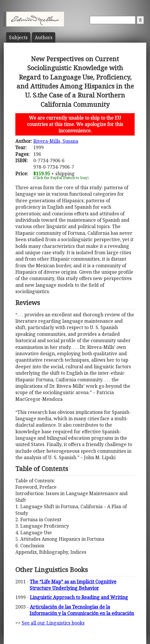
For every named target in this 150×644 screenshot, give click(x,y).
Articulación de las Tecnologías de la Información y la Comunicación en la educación (82, 610)
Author (44, 37)
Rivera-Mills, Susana (56, 141)
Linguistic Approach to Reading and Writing (79, 597)
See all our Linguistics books (53, 623)
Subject (18, 37)
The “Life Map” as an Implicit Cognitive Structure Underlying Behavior (73, 585)
